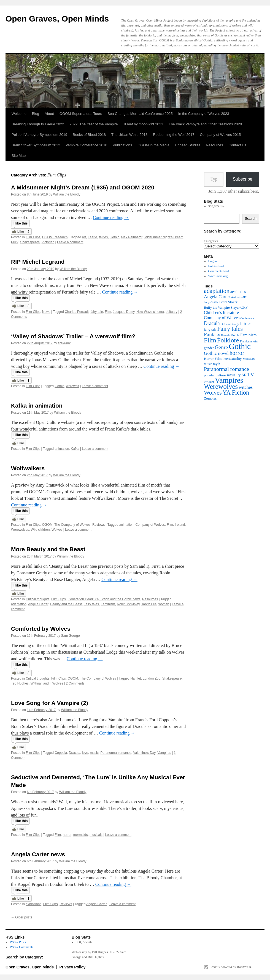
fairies (103, 237)
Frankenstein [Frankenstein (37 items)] (249, 341)
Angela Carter (38, 604)
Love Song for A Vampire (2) (50, 703)
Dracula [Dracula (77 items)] (212, 323)
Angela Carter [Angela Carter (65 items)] (217, 297)
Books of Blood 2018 (89, 135)
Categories (211, 241)
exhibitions (33, 904)
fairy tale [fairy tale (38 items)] (210, 330)
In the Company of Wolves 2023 (204, 114)
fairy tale (97, 312)
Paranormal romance (116, 753)
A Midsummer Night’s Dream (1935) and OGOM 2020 (83, 187)
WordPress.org (218, 276)
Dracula (75, 753)
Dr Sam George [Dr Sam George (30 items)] (230, 324)
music (94, 753)
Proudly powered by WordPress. (231, 967)
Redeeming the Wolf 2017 (174, 135)
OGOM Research (55, 237)
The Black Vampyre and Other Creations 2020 (205, 124)
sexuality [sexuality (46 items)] (233, 375)
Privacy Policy (72, 967)
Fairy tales (91, 604)
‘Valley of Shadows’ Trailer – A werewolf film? (73, 336)
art (84, 237)
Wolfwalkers (28, 468)
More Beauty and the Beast (48, 549)
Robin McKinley (128, 604)
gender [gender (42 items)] (209, 348)
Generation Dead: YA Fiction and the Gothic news (104, 599)
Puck (15, 242)
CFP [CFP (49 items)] (244, 307)
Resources (214, 145)
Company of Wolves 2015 (220, 135)
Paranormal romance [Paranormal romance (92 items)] (226, 369)
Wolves (57, 530)
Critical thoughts (37, 599)
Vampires (164, 753)
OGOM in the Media (153, 145)
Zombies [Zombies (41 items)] (210, 398)
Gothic (114, 237)
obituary (172, 312)
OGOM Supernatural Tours (81, 114)
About (49, 114)
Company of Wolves (150, 525)
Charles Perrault (77, 312)
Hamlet (136, 678)
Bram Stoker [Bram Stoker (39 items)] (228, 302)
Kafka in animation (37, 406)
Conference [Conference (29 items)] (247, 318)
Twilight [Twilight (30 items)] (209, 382)
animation (62, 449)
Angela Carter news (38, 854)
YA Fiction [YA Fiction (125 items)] (236, 393)
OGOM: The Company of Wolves (66, 525)
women (164, 604)
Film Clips (33, 237)
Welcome (19, 114)
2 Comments (75, 683)
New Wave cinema (150, 312)
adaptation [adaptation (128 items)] (217, 291)
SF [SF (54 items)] (244, 375)
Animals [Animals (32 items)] (236, 297)
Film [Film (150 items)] (210, 340)
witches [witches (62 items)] (246, 387)
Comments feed (219, 271)
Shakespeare (30, 242)
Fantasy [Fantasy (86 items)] (212, 335)
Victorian (48, 242)
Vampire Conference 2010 (86, 145)
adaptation (19, 604)
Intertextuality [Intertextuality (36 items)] (232, 359)
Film (108, 312)
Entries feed (216, 266)
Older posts (22, 917)
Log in (213, 261)
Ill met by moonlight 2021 (143, 124)
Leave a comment (70, 242)
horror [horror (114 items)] (237, 353)
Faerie (92, 237)
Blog (36, 114)
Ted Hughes (20, 683)
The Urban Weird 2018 (129, 135)
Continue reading (111, 217)
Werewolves (20, 530)
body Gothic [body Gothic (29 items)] (211, 302)
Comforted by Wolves (41, 629)
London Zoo (152, 678)
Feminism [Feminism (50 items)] (249, 335)
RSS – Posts (18, 942)
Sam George (71, 636)
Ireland (180, 525)
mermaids (81, 835)
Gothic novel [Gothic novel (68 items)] (216, 353)
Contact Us (237, 145)
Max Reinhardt (132, 237)
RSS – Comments (22, 947)
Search (250, 219)
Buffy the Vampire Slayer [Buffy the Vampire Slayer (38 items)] (222, 308)
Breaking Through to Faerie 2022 (38, 124)
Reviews (98, 525)
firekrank (64, 343)
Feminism (108, 604)
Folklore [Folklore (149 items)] (228, 340)
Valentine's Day (144, 753)
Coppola (61, 753)
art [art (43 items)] (244, 297)
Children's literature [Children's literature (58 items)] (221, 312)
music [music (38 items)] (208, 364)
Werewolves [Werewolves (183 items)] (221, 386)
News (46, 312)
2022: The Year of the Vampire (94, 124)
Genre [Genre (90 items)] (222, 347)
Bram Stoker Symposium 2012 (36, 145)
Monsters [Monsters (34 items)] (249, 359)
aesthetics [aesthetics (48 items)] (238, 292)
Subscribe (243, 179)
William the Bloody (67, 194)
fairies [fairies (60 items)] (246, 323)
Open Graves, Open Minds (57, 19)
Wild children (40, 530)
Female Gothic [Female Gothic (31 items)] (230, 335)
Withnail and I (41, 683)
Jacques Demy (124, 312)
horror (67, 835)
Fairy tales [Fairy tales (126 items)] (230, 329)
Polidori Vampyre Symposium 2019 (39, 135)
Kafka (75, 449)
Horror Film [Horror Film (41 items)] (213, 359)
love (85, 753)
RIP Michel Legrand (38, 262)
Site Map (19, 156)
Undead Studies (188, 145)
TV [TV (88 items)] (251, 375)
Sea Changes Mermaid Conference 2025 (140, 114)
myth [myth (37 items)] (217, 364)
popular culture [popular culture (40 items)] (215, 375)
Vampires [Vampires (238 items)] (229, 380)
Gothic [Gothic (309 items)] (240, 346)
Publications (122, 145)
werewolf (73, 386)
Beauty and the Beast (66, 604)
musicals (96, 835)
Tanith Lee (149, 604)
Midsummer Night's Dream (164, 237)
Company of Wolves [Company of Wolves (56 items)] (222, 318)
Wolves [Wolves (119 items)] (213, 393)
